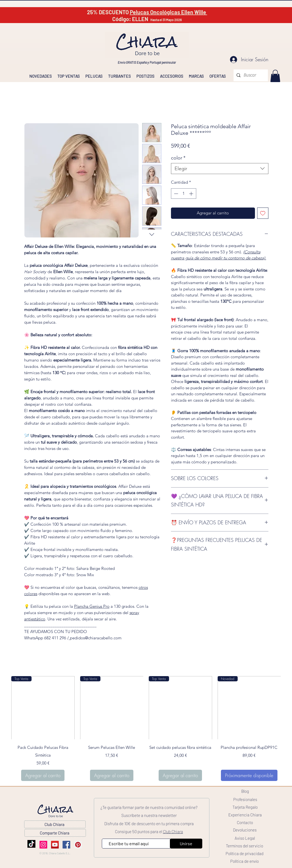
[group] (146, 729)
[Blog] (245, 791)
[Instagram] (43, 845)
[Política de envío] (245, 861)
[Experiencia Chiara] (245, 815)
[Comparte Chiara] (55, 833)
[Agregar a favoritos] (263, 213)
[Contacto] (245, 822)
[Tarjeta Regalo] (245, 807)
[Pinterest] (78, 845)
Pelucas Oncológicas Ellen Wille (169, 12)
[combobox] (220, 169)
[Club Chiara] (55, 824)
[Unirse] (186, 844)
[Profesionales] (245, 799)
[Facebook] (66, 845)
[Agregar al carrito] (43, 775)
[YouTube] (55, 845)
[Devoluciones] (245, 830)
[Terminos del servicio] (245, 846)
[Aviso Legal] (245, 838)
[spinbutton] (183, 194)
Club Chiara (173, 831)
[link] (275, 76)
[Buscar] (250, 75)
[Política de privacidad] (245, 853)
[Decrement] (176, 194)
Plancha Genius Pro (92, 606)
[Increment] (192, 194)
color (178, 158)
